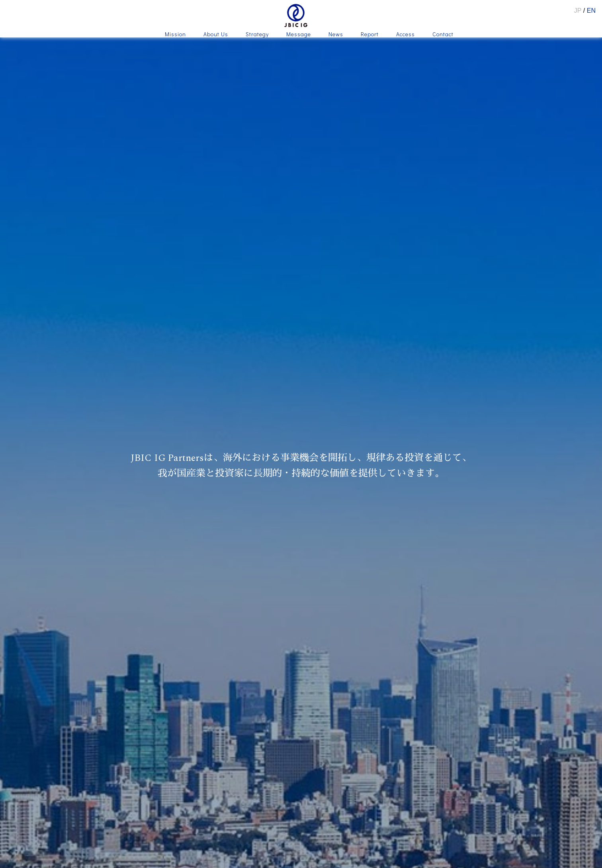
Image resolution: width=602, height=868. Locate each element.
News (336, 35)
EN (591, 11)
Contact (443, 35)
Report (370, 35)
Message (299, 35)
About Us (216, 35)
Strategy (257, 35)
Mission (175, 35)
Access (406, 35)
